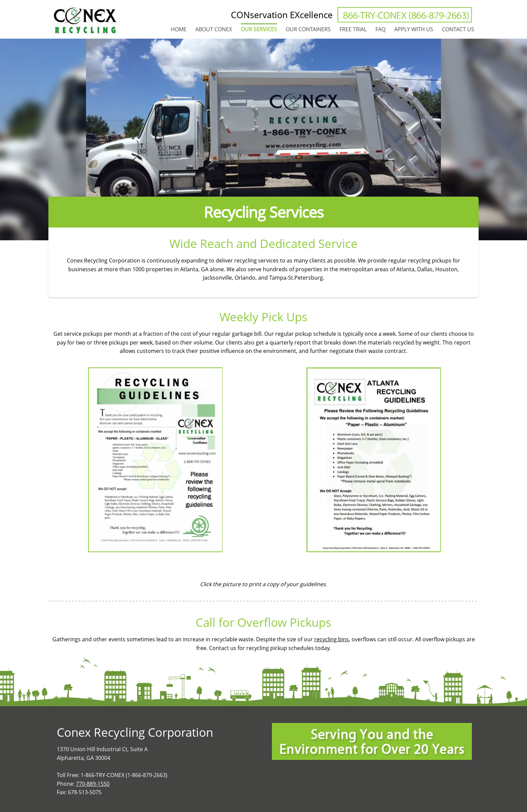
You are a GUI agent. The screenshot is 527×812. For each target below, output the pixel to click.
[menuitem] (179, 29)
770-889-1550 (93, 784)
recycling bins (332, 639)
